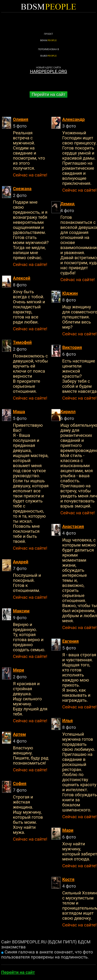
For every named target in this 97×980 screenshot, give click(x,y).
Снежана (22, 189)
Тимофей (22, 342)
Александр (74, 119)
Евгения (71, 641)
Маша (19, 412)
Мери (18, 670)
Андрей (21, 562)
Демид (67, 204)
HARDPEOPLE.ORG (48, 71)
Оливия (21, 119)
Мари (68, 830)
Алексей (22, 278)
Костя (68, 879)
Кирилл (68, 412)
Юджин (70, 293)
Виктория (72, 347)
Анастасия (73, 526)
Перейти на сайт (49, 94)
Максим (21, 611)
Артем (19, 734)
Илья (68, 721)
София (20, 783)
